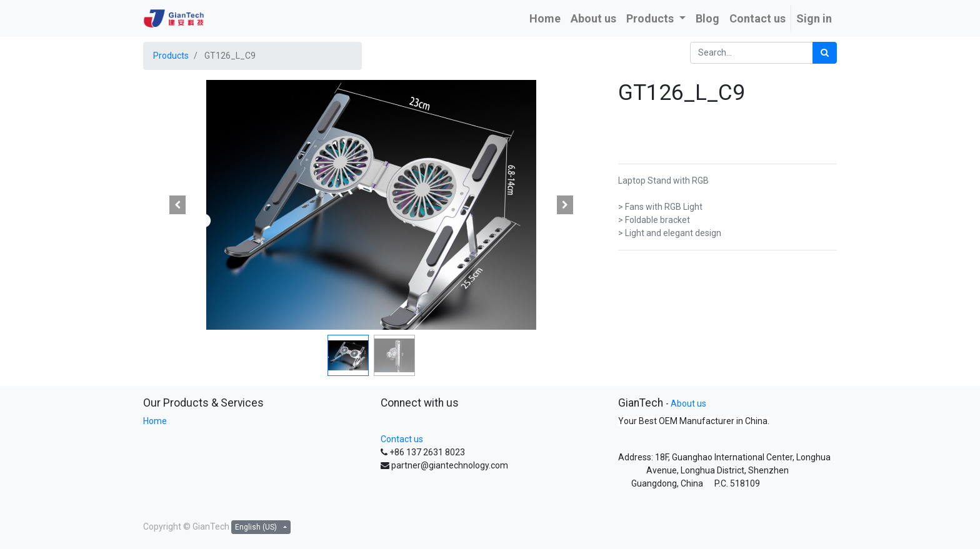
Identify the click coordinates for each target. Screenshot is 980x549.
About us (688, 403)
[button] (177, 205)
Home (155, 421)
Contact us (402, 439)
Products (171, 56)
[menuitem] (545, 18)
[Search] (825, 53)
